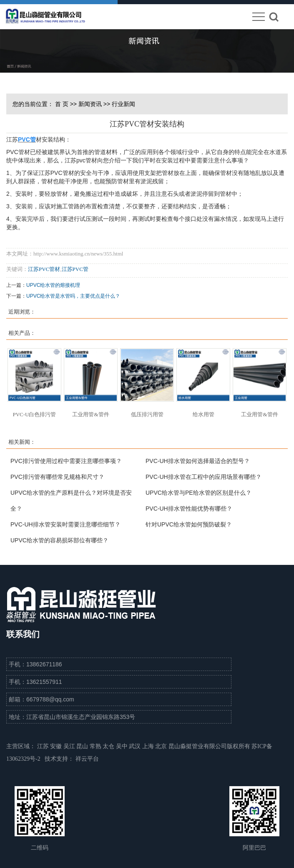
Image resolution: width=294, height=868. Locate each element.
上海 (149, 746)
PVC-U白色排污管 (34, 414)
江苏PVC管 (75, 269)
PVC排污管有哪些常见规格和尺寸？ (57, 477)
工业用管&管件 (90, 414)
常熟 (96, 746)
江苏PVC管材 (44, 269)
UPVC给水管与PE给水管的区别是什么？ (199, 493)
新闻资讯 (90, 104)
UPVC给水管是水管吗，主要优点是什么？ (73, 296)
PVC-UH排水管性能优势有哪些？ (189, 509)
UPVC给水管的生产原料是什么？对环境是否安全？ (71, 501)
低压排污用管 (147, 414)
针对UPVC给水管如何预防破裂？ (189, 524)
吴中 (123, 746)
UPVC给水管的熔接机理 (53, 285)
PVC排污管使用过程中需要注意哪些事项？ (66, 461)
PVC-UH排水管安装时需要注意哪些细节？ (65, 524)
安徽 (57, 746)
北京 (162, 746)
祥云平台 (87, 759)
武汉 (136, 746)
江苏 (44, 746)
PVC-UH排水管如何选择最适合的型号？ (198, 461)
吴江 (70, 746)
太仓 (109, 746)
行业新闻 (123, 104)
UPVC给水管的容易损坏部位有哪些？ (59, 540)
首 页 (62, 104)
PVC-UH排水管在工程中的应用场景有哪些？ (204, 477)
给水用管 (204, 414)
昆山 (83, 746)
